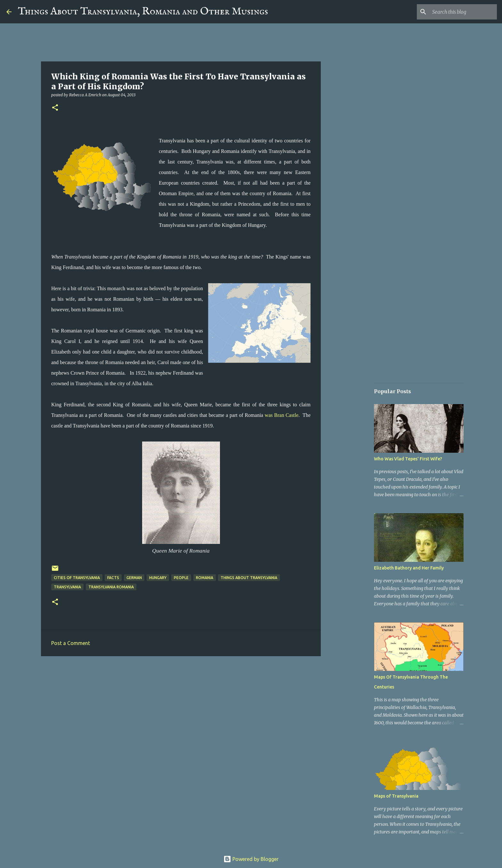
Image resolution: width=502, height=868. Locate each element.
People (181, 578)
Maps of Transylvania (396, 796)
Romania (205, 578)
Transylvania (67, 587)
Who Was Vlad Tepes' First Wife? (408, 459)
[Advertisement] (181, 711)
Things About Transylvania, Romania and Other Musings (143, 12)
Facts (113, 578)
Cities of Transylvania (77, 578)
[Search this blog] (463, 12)
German (134, 578)
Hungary (158, 578)
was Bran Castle (282, 415)
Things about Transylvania (249, 578)
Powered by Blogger (251, 859)
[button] (55, 108)
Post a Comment (71, 643)
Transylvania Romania (111, 587)
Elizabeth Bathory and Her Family (409, 568)
